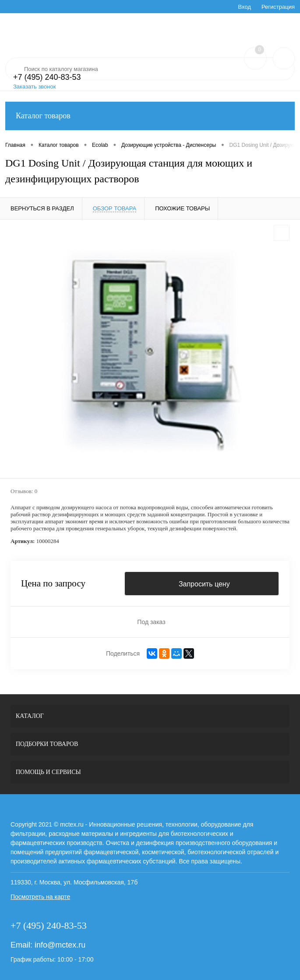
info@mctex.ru (60, 945)
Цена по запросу (53, 584)
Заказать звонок (34, 87)
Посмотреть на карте (40, 897)
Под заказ (151, 622)
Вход (245, 7)
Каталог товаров (150, 116)
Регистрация (278, 7)
